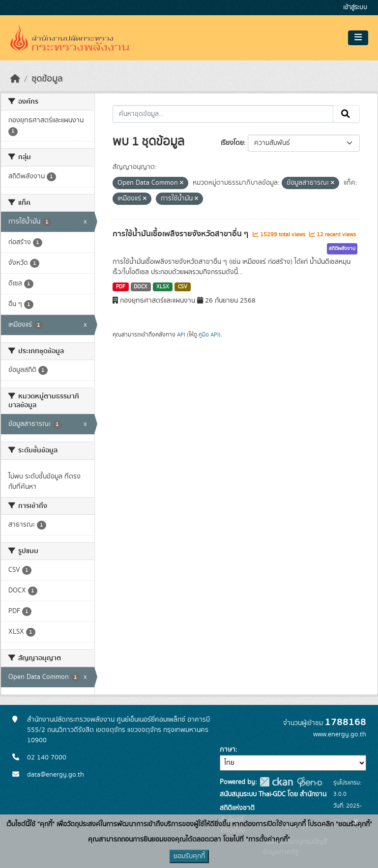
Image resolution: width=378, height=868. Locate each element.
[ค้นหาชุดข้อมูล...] (223, 114)
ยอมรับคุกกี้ (189, 856)
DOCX (141, 287)
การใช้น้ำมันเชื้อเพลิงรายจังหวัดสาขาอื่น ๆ (181, 234)
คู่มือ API (209, 335)
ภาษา (228, 750)
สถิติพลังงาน (342, 249)
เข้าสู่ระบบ (355, 8)
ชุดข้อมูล (47, 79)
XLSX (163, 287)
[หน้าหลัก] (15, 79)
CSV (183, 287)
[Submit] (346, 114)
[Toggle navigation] (358, 38)
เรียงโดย (232, 143)
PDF (121, 287)
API (181, 335)
